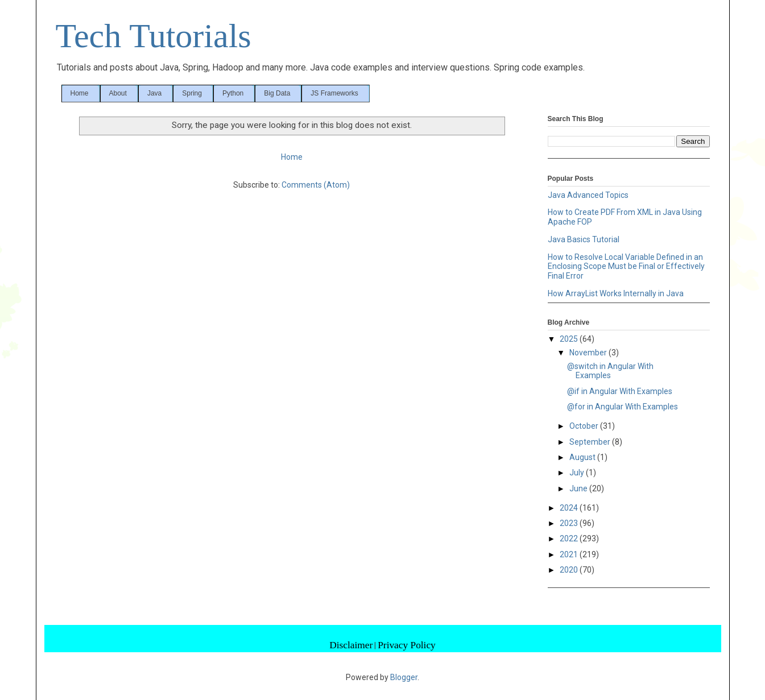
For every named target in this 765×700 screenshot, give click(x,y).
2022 (570, 539)
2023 (570, 523)
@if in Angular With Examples (620, 391)
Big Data (277, 93)
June (579, 488)
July (578, 473)
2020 (570, 570)
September (591, 442)
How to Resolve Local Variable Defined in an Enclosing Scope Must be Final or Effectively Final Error (626, 267)
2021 (570, 554)
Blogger (404, 677)
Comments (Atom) (316, 185)
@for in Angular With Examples (623, 407)
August (583, 457)
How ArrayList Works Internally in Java (616, 293)
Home (80, 93)
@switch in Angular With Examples (610, 371)
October (585, 426)
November (589, 353)
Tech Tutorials (154, 36)
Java (154, 93)
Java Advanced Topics (588, 195)
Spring (192, 93)
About (118, 93)
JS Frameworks (334, 93)
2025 (570, 339)
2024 (570, 508)
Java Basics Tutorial (584, 239)
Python (233, 93)
